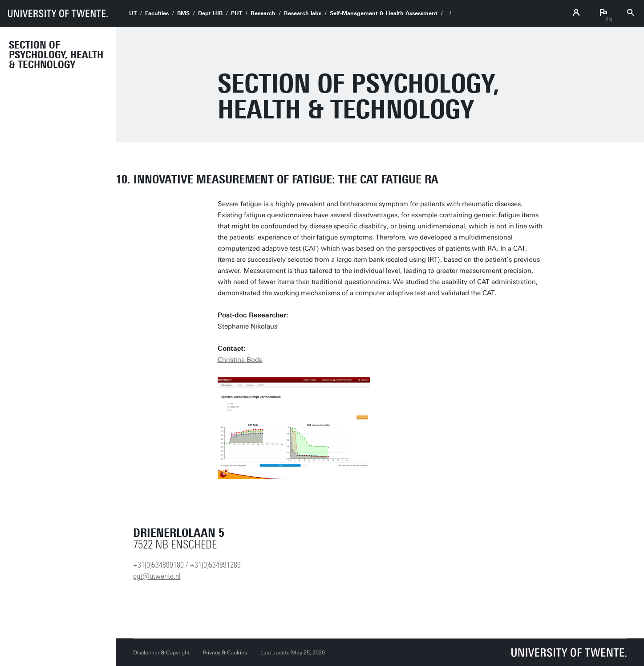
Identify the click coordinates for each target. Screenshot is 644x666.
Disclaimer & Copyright (161, 653)
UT (133, 13)
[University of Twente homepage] (58, 13)
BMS (183, 13)
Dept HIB (210, 13)
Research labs (303, 13)
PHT (237, 13)
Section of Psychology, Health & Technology (56, 55)
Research (263, 13)
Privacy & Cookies (225, 653)
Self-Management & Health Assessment (384, 13)
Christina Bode (240, 360)
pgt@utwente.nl (157, 576)
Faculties (157, 13)
